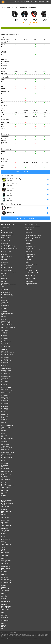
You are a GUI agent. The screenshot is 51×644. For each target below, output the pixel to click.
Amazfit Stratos (5, 383)
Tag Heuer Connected (30, 231)
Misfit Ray (3, 576)
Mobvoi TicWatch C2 (6, 362)
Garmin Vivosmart (5, 620)
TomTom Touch (5, 556)
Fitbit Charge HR (5, 605)
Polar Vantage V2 (5, 291)
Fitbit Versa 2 (4, 345)
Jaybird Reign (4, 575)
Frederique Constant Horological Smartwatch (35, 250)
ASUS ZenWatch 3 (5, 419)
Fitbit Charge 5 (5, 505)
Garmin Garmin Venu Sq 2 (7, 250)
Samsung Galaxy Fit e (6, 525)
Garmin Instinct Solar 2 (6, 240)
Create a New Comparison (25, 172)
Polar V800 (4, 459)
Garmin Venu (4, 340)
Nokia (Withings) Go (6, 567)
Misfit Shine (4, 611)
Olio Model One (5, 465)
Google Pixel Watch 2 (6, 237)
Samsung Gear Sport (6, 397)
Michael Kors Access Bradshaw (8, 424)
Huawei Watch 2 (5, 415)
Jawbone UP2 (4, 598)
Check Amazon (16, 23)
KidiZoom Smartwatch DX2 (31, 283)
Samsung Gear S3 (5, 429)
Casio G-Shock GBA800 (6, 370)
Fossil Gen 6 (4, 274)
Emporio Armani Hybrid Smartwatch (33, 236)
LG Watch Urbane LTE (6, 475)
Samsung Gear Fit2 (5, 568)
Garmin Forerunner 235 (6, 391)
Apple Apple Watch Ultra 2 (7, 234)
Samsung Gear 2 (5, 489)
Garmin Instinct (5, 359)
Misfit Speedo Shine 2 (6, 560)
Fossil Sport (4, 282)
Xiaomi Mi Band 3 (5, 530)
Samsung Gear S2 (5, 456)
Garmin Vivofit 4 (5, 535)
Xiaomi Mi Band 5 (5, 518)
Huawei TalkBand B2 (6, 601)
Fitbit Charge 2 (5, 557)
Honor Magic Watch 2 (6, 280)
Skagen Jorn (28, 261)
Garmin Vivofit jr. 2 (29, 282)
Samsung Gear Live (6, 487)
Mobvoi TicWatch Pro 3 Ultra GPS (8, 272)
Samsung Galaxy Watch (6, 369)
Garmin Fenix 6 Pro (5, 293)
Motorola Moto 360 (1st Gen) (8, 486)
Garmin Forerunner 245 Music (8, 296)
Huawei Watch (4, 470)
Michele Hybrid (29, 244)
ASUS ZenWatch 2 (5, 446)
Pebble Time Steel (5, 467)
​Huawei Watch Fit (5, 283)
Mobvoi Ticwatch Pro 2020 (7, 313)
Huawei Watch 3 (5, 307)
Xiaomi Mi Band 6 (5, 506)
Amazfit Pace (4, 384)
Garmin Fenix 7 (5, 255)
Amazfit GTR (4, 335)
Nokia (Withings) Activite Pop (32, 270)
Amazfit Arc (4, 533)
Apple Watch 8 (4, 263)
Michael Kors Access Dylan (7, 426)
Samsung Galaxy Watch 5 (7, 256)
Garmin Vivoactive (5, 481)
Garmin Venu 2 (5, 308)
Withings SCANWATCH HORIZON (33, 226)
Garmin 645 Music (5, 380)
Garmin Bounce (29, 277)
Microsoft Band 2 (5, 589)
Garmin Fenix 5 (5, 410)
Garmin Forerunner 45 (6, 346)
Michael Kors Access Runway (8, 361)
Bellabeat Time (29, 229)
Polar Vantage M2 (5, 301)
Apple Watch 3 (4, 399)
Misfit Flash (4, 613)
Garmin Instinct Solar (6, 323)
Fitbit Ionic (4, 405)
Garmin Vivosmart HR (6, 582)
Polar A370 (4, 551)
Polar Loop (4, 595)
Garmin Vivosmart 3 (6, 540)
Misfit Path (28, 245)
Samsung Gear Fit (5, 609)
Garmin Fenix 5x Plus (6, 373)
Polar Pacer (4, 264)
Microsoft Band (5, 614)
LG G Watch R (4, 484)
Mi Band (3, 549)
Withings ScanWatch (30, 228)
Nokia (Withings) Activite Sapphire (33, 272)
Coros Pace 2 (4, 299)
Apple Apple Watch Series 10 (8, 232)
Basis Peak (4, 495)
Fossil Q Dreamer (5, 579)
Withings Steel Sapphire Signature (33, 237)
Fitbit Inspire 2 (4, 514)
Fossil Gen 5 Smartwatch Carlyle (8, 337)
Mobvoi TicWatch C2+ (6, 318)
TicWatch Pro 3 (5, 302)
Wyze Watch (4, 278)
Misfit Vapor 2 (4, 364)
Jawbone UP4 (4, 597)
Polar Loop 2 (4, 586)
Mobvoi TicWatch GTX (6, 321)
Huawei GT (4, 326)
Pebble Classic (4, 492)
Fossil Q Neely (29, 258)
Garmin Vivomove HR (30, 247)
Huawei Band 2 (5, 538)
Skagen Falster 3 (5, 331)
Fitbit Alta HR (4, 554)
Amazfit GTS (4, 334)
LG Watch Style (5, 416)
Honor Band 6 (4, 510)
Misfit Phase (28, 263)
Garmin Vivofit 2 (5, 622)
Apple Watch (4, 497)
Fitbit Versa (4, 386)
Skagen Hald (28, 259)
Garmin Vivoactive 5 (6, 242)
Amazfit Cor (4, 532)
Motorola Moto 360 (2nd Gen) (8, 453)
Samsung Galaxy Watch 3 (7, 324)
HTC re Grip (4, 600)
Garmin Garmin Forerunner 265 (8, 247)
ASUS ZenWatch (5, 464)
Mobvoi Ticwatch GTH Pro (7, 270)
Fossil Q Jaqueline (29, 256)
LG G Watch (4, 483)
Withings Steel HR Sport (31, 239)
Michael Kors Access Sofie (7, 394)
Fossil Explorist (5, 381)
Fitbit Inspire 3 (4, 258)
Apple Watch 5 (4, 343)
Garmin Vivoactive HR (6, 440)
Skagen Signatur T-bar (30, 255)
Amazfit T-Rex (4, 332)
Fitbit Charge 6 (5, 502)
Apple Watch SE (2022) (6, 251)
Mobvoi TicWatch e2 (6, 358)
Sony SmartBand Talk (6, 606)
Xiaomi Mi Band (5, 563)
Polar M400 (4, 460)
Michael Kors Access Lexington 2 (8, 327)
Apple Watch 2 (4, 432)
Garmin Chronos (5, 372)
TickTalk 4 (28, 280)
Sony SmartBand (5, 608)
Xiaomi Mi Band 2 (5, 562)
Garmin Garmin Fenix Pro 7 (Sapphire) (10, 248)
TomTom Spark (5, 451)
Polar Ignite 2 (4, 297)
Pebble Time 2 (4, 435)
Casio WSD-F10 (5, 441)
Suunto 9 (3, 286)
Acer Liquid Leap (5, 552)
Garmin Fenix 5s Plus (6, 375)
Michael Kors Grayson (6, 388)
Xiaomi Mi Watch (5, 304)
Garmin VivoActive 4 (6, 339)
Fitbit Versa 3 (4, 315)
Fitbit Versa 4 (4, 259)
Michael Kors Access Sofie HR (8, 353)
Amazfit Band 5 (5, 516)
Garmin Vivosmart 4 (6, 527)
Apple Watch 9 (4, 244)
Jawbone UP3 (4, 616)
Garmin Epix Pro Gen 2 (6, 239)
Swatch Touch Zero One (6, 472)
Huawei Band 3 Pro (5, 521)
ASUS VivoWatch (5, 462)
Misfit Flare (4, 541)
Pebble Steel (4, 478)
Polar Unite (4, 320)
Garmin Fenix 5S (5, 408)
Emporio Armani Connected (7, 354)
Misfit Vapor (4, 422)
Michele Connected (30, 253)
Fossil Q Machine (29, 248)
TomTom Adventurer (6, 427)
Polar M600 (4, 434)
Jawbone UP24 (4, 617)
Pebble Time (4, 473)
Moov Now (4, 587)
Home (3, 226)
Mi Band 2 (4, 548)
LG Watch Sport (5, 418)
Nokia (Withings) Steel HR (31, 264)
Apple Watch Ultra (5, 253)
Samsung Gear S (5, 491)
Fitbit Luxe (4, 513)
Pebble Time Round (6, 449)
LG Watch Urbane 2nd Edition (8, 448)
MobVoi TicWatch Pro (6, 377)
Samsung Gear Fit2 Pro (6, 544)
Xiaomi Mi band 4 (5, 522)
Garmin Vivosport (5, 543)
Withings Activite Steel (30, 269)
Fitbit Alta (3, 573)
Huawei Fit (4, 430)
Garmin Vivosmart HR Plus (7, 546)
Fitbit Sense (4, 316)
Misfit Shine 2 (4, 584)
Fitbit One (3, 625)
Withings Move (29, 240)
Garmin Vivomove (29, 266)
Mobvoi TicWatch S (5, 403)
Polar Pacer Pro (5, 266)
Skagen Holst (28, 242)
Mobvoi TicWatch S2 (6, 356)
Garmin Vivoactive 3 (6, 396)
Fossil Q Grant (29, 267)
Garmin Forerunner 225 (6, 457)
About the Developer (6, 228)
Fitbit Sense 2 (4, 261)
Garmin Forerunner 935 (6, 413)
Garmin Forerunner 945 (6, 294)
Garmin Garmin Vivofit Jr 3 (31, 278)
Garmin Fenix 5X (5, 407)
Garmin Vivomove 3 (6, 329)
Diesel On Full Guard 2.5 (7, 367)
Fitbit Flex (3, 628)
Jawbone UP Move (5, 619)
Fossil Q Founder (5, 445)
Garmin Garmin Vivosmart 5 (7, 503)
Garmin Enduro (5, 288)
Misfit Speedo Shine (6, 592)
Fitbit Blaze (4, 443)
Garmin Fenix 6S (5, 289)
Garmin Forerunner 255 (6, 267)
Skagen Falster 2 (5, 351)
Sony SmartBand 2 (5, 590)
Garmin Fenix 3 (5, 476)
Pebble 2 (3, 437)
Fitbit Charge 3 (5, 529)
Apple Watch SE (5, 310)
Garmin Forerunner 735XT (7, 438)
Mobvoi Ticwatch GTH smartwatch (9, 285)
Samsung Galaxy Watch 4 (7, 277)
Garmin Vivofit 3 (5, 571)
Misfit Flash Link (5, 594)
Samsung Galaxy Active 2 (7, 342)
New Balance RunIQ (6, 421)
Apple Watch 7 (4, 275)
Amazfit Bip (4, 537)
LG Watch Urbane (5, 468)
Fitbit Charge (4, 627)
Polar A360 (4, 570)
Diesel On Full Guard (6, 392)
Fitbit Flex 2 (4, 559)
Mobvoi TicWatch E (5, 402)
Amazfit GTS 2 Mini (5, 305)
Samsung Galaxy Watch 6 (7, 236)
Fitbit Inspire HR (5, 524)
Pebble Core (4, 565)
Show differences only (25, 28)
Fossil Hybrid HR (29, 232)
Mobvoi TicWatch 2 (5, 400)
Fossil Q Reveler (5, 578)
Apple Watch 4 (4, 365)
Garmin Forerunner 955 (6, 269)
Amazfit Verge (4, 350)
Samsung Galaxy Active (6, 348)
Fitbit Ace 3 (28, 285)
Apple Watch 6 (4, 312)
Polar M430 (4, 411)
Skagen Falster (5, 389)
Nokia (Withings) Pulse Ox (7, 603)
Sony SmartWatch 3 (6, 479)
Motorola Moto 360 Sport (7, 454)
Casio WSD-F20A (5, 378)
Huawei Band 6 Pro (5, 508)
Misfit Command (29, 251)
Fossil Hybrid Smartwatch (31, 234)
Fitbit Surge (4, 494)
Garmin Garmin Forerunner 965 (8, 245)
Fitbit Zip (3, 624)
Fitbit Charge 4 (5, 519)
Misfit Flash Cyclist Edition (7, 581)
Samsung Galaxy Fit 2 (6, 511)
